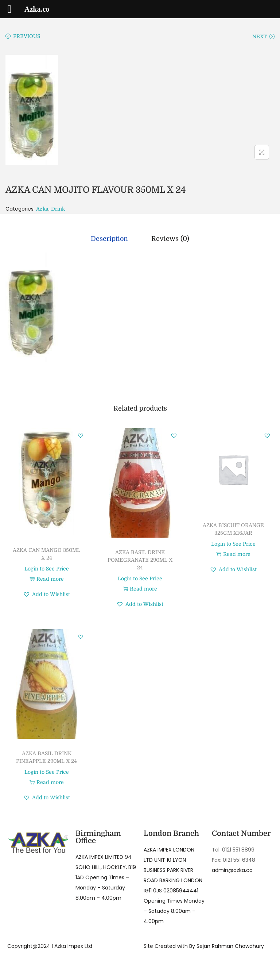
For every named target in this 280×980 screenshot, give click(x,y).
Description (109, 239)
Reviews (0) (170, 239)
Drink (58, 209)
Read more (47, 579)
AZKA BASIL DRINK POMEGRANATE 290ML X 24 (140, 560)
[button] (81, 435)
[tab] (109, 239)
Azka (42, 209)
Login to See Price (47, 569)
